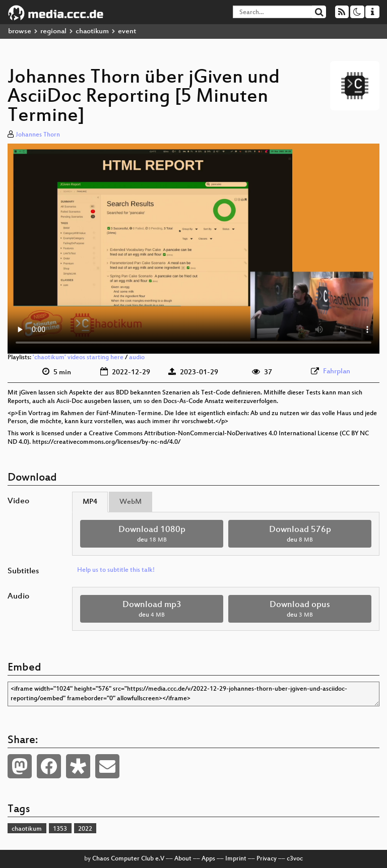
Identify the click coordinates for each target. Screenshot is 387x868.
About (183, 859)
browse (20, 31)
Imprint (236, 859)
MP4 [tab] (90, 502)
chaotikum (92, 31)
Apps (208, 859)
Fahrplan (337, 372)
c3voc (295, 859)
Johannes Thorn (38, 135)
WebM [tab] (131, 502)
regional (53, 31)
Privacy (267, 859)
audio (137, 358)
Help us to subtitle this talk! (116, 570)
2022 (85, 829)
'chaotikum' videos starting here (78, 358)
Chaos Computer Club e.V (128, 859)
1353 (60, 829)
